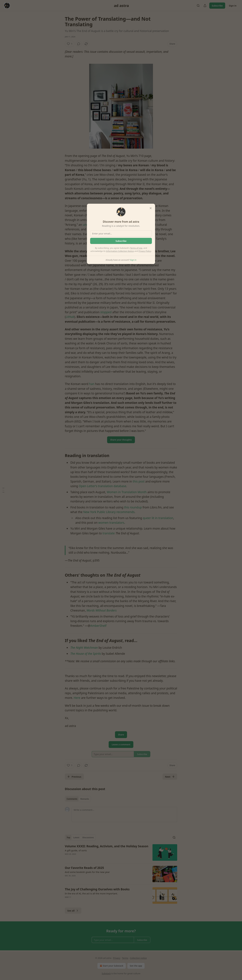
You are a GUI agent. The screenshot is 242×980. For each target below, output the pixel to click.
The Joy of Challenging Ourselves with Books (97, 889)
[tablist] (78, 799)
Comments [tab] (72, 799)
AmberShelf (98, 626)
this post (139, 481)
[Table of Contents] (3, 490)
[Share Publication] (205, 6)
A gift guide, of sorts (76, 850)
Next (170, 777)
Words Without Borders (101, 610)
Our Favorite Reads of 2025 (84, 868)
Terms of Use (136, 248)
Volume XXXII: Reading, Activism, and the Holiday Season (107, 846)
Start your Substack (111, 966)
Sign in (233, 6)
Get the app (136, 966)
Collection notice (138, 958)
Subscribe (217, 6)
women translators (111, 523)
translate (109, 533)
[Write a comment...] (124, 814)
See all (73, 911)
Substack (106, 973)
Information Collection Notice (120, 251)
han (92, 384)
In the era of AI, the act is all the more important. (91, 893)
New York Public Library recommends (109, 512)
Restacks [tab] (85, 799)
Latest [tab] (76, 837)
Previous (74, 777)
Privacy (117, 958)
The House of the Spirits (86, 654)
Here (77, 698)
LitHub (70, 317)
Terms (125, 958)
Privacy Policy (145, 251)
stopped (106, 312)
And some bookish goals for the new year (87, 872)
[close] (151, 208)
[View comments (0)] (79, 44)
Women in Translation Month (127, 492)
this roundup (133, 507)
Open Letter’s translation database (102, 486)
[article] (121, 852)
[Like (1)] (70, 44)
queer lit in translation (158, 518)
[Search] (198, 6)
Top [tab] (68, 837)
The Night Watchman (84, 648)
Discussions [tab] (88, 837)
